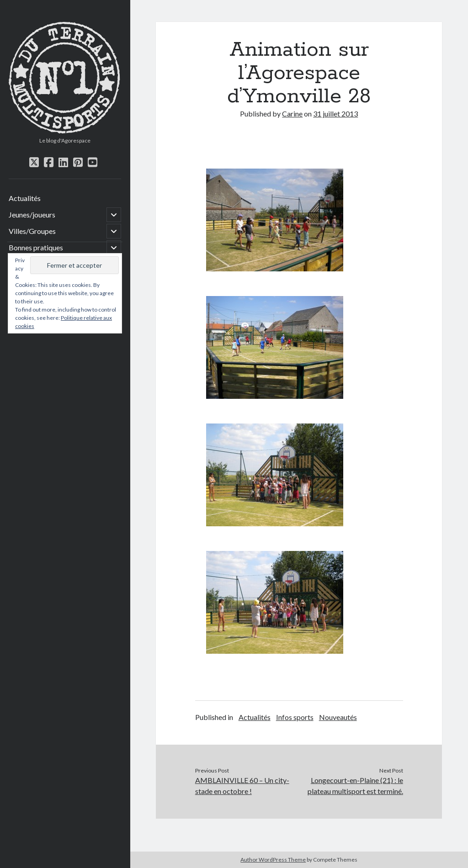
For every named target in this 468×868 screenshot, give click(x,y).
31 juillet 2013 (335, 114)
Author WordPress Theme (273, 860)
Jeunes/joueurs (32, 214)
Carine (292, 114)
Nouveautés (338, 717)
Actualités (25, 198)
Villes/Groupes (32, 231)
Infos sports (295, 717)
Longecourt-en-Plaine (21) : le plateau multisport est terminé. (355, 786)
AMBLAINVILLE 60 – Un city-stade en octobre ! (242, 786)
